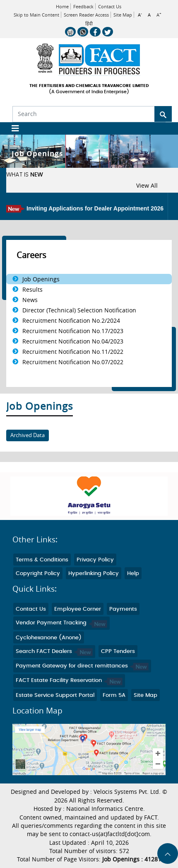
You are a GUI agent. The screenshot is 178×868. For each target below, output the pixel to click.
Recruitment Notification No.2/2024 (71, 320)
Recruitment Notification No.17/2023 (73, 331)
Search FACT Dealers (54, 652)
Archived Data (28, 435)
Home (62, 6)
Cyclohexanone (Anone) (49, 638)
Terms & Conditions (42, 560)
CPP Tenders (118, 652)
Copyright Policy (38, 574)
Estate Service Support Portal (55, 695)
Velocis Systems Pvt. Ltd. (127, 792)
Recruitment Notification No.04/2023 (73, 341)
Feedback (83, 6)
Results (32, 289)
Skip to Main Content (36, 15)
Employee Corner (78, 609)
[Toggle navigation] (12, 128)
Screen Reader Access (86, 15)
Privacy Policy (95, 560)
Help (133, 574)
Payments (123, 609)
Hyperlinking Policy (94, 574)
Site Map (123, 15)
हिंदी (89, 24)
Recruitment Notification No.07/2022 (73, 362)
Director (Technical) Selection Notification (79, 310)
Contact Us (110, 6)
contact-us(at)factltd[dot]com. (111, 834)
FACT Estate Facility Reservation (69, 681)
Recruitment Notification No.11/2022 (73, 352)
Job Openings (41, 279)
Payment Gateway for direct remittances (82, 666)
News (30, 300)
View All (147, 186)
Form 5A (114, 695)
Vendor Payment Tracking (61, 623)
